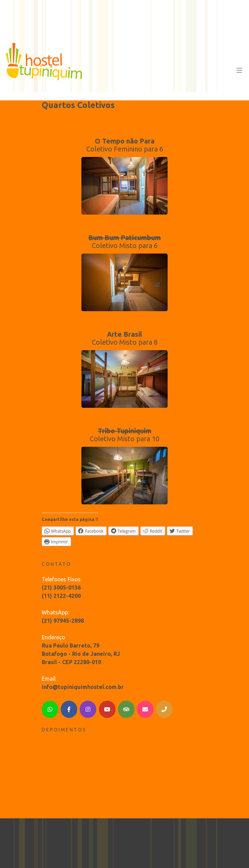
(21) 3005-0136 (61, 588)
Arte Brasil (124, 334)
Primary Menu (239, 70)
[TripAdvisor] (126, 709)
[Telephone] (164, 709)
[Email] (145, 709)
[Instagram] (88, 709)
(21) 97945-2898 (63, 621)
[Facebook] (69, 709)
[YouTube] (107, 709)
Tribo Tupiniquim (125, 431)
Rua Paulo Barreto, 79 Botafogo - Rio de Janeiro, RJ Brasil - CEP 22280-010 (81, 654)
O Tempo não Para (125, 141)
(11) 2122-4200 (61, 596)
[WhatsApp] (50, 709)
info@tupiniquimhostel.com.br (83, 687)
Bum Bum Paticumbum (124, 238)
